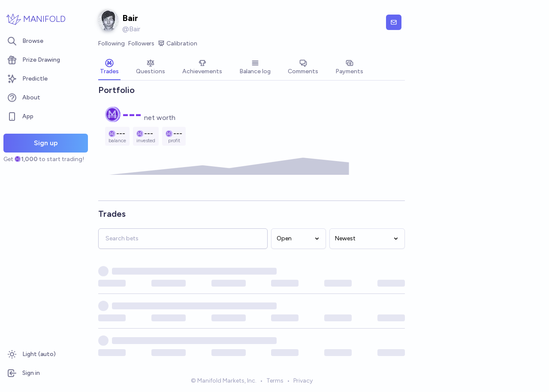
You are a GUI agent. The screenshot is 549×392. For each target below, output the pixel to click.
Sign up (46, 143)
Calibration (178, 44)
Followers (141, 43)
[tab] (109, 68)
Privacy (303, 381)
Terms (275, 381)
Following (112, 43)
